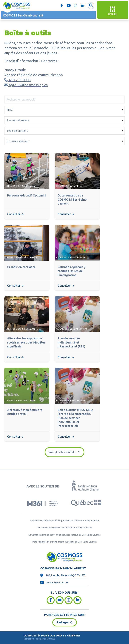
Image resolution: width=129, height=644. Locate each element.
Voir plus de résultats (62, 452)
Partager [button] (63, 622)
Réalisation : (39, 639)
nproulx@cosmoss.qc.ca (26, 85)
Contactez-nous (55, 583)
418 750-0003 (17, 80)
